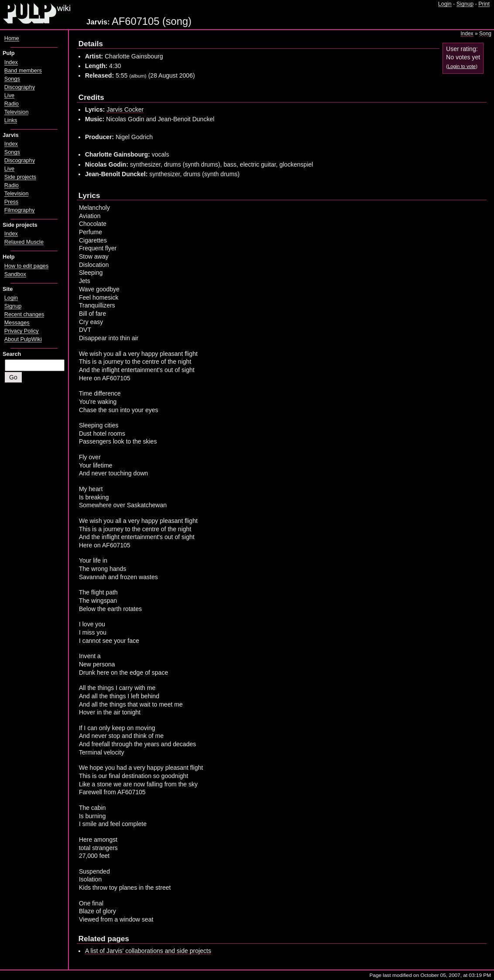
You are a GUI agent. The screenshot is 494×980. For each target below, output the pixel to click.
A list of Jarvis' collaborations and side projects (148, 951)
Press (11, 202)
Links (11, 120)
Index (467, 34)
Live (9, 96)
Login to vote (462, 66)
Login (445, 4)
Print (484, 4)
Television (17, 112)
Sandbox (15, 274)
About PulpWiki (23, 339)
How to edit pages (26, 266)
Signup (465, 4)
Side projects (20, 177)
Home (12, 38)
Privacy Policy (22, 331)
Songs (12, 79)
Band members (23, 71)
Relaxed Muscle (24, 242)
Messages (17, 323)
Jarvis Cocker (125, 109)
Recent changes (24, 314)
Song (485, 34)
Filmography (20, 210)
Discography (20, 87)
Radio (12, 104)
